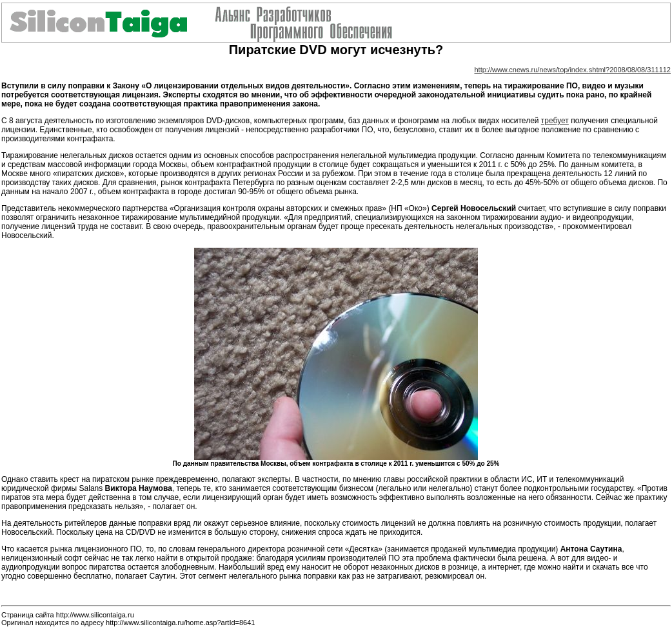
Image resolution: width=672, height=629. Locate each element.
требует (555, 121)
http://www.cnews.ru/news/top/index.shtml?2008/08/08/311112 (572, 70)
